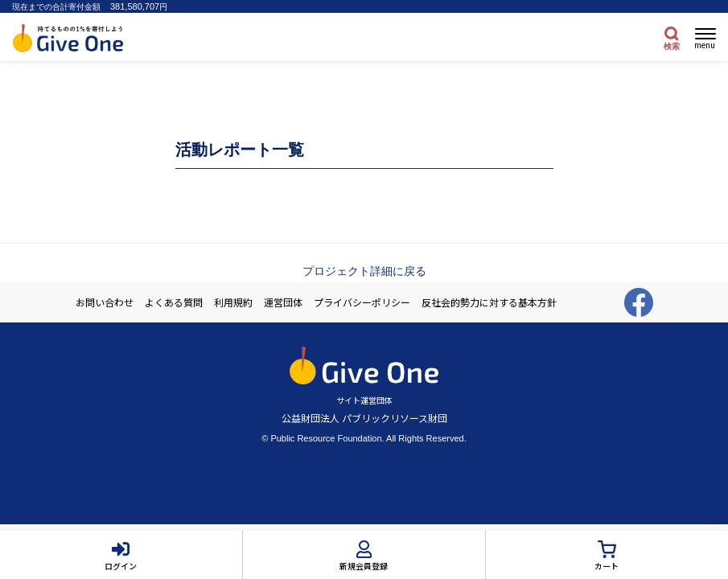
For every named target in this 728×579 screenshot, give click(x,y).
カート (607, 566)
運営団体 (283, 302)
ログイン (121, 566)
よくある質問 (174, 302)
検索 (672, 46)
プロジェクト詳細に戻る (364, 271)
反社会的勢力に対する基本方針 (489, 302)
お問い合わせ (105, 302)
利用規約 (233, 302)
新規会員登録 (364, 566)
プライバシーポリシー (362, 302)
